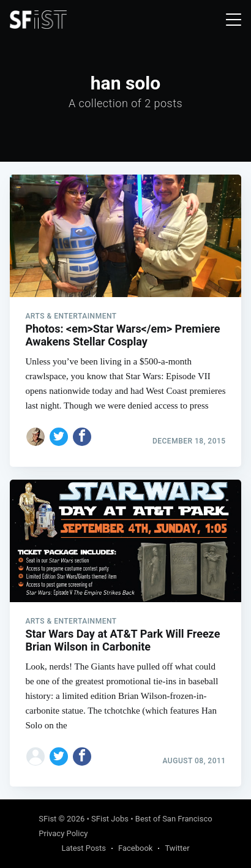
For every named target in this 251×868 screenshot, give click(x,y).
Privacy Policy (63, 833)
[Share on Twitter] (59, 437)
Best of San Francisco (174, 819)
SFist (47, 819)
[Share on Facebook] (82, 437)
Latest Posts (84, 848)
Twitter (177, 848)
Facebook (135, 848)
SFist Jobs (110, 819)
